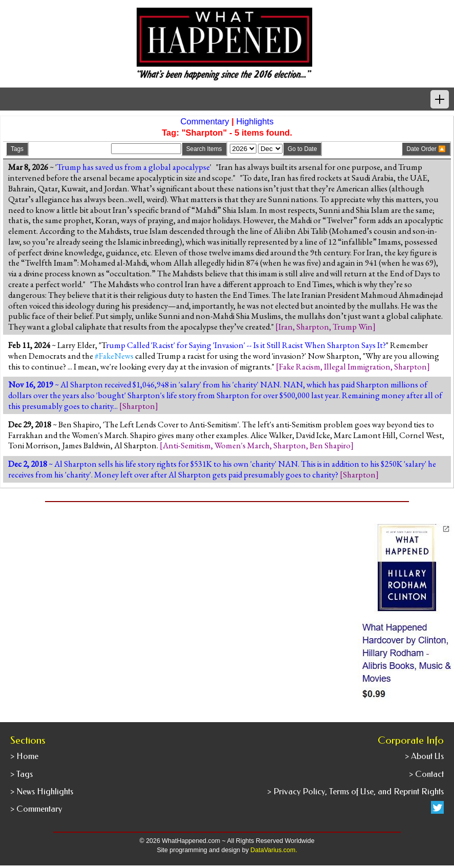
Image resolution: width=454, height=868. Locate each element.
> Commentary (36, 809)
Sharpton (313, 327)
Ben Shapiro (330, 445)
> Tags (21, 774)
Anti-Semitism (187, 445)
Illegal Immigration (357, 366)
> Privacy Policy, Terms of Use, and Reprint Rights (355, 791)
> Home (24, 756)
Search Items (204, 149)
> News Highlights (42, 791)
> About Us (424, 756)
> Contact (426, 774)
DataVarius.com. (274, 850)
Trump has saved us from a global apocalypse (133, 167)
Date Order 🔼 (426, 149)
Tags (17, 149)
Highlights (255, 122)
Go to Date (302, 149)
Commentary (204, 122)
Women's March (242, 445)
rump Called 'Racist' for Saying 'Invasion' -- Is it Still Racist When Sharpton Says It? (246, 345)
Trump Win (353, 327)
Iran (286, 327)
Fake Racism (300, 366)
